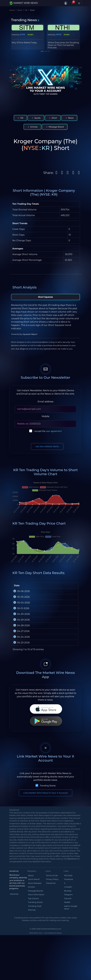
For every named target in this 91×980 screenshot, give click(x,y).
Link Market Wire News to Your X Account (46, 863)
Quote (36, 118)
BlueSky (68, 961)
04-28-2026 (20, 672)
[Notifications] (72, 3)
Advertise (14, 964)
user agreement (54, 431)
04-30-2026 (20, 647)
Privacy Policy (52, 949)
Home (12, 10)
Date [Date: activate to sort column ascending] (17, 589)
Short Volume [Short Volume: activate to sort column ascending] (74, 587)
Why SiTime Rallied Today (24, 43)
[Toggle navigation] (79, 3)
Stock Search (34, 949)
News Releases (35, 953)
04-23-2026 (20, 709)
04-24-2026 (20, 697)
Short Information (36, 965)
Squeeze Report (30, 334)
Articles (32, 127)
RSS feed (68, 946)
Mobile (46, 416)
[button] (66, 3)
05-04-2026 (20, 623)
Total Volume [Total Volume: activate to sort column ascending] (63, 587)
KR (26, 10)
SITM (23, 35)
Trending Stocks (48, 856)
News (69, 118)
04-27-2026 (20, 685)
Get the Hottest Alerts (47, 446)
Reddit (67, 972)
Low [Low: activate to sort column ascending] (49, 589)
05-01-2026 (20, 635)
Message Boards (35, 961)
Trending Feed (35, 976)
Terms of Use (52, 946)
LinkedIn (68, 957)
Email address (46, 402)
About (31, 946)
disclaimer (72, 929)
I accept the (48, 431)
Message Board (55, 127)
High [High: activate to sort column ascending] (37, 589)
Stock (20, 10)
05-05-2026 (20, 610)
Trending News (25, 20)
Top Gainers (33, 969)
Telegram (68, 965)
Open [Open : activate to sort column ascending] (28, 589)
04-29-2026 (20, 660)
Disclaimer (51, 953)
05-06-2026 (20, 598)
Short (53, 118)
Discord (68, 969)
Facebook (69, 949)
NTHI (59, 35)
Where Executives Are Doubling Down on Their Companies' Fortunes (63, 45)
